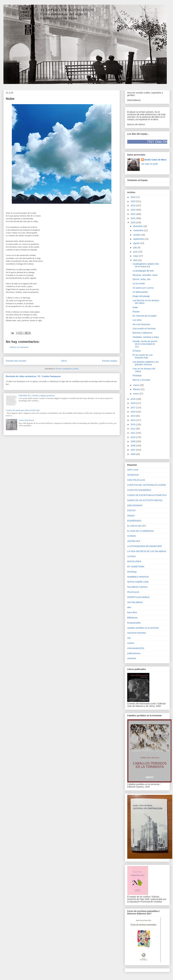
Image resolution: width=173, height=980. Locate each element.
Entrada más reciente (16, 361)
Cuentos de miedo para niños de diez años (23, 410)
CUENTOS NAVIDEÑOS (139, 490)
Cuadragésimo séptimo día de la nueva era (146, 265)
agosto (137, 243)
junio (136, 252)
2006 (133, 454)
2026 (133, 197)
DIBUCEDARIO (135, 505)
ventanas (132, 658)
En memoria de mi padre (144, 316)
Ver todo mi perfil (149, 164)
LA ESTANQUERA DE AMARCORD (145, 546)
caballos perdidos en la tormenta (143, 628)
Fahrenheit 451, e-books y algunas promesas (37, 395)
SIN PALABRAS (135, 602)
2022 (133, 214)
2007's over (133, 470)
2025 (133, 201)
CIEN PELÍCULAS (136, 480)
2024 (133, 206)
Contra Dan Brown (26, 420)
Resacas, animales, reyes (145, 275)
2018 (133, 403)
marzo (137, 385)
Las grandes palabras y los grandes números (146, 363)
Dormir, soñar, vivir (142, 279)
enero (136, 394)
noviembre (139, 230)
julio (135, 248)
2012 (133, 429)
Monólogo (132, 572)
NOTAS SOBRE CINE (138, 582)
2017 (133, 408)
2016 (133, 412)
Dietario (131, 516)
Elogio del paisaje (141, 296)
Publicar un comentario (19, 347)
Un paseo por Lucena (143, 288)
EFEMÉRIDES (134, 521)
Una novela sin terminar (144, 329)
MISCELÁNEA (134, 561)
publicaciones (134, 653)
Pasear (136, 312)
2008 (133, 446)
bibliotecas (132, 618)
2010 (133, 437)
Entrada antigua (110, 361)
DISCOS (131, 510)
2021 (133, 218)
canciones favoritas (137, 633)
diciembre (138, 226)
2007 (133, 450)
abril (136, 260)
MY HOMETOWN (136, 567)
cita (129, 638)
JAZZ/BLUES (134, 541)
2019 (133, 399)
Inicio (64, 361)
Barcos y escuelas (141, 380)
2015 (133, 416)
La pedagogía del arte (143, 271)
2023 (133, 210)
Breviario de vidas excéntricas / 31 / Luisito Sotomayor (33, 376)
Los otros (137, 320)
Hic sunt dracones (141, 324)
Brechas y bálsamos (142, 333)
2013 (133, 424)
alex (129, 607)
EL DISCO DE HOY (137, 526)
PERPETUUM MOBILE (139, 597)
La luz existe (139, 283)
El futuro (137, 351)
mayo (136, 256)
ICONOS (132, 536)
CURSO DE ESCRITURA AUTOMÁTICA (147, 495)
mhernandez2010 (136, 648)
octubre (137, 235)
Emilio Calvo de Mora (155, 160)
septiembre (139, 239)
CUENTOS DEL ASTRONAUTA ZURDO (147, 485)
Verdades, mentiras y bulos (146, 337)
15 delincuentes (140, 292)
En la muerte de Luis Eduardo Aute (143, 356)
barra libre (132, 612)
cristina (131, 643)
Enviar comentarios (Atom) (67, 369)
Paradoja (137, 375)
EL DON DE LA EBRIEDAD (141, 531)
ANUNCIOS (133, 475)
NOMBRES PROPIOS (138, 577)
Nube (135, 307)
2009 (133, 441)
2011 (133, 433)
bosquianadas (134, 623)
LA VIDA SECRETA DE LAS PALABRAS (147, 551)
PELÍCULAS (133, 592)
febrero (137, 389)
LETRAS (131, 556)
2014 (133, 420)
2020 (133, 222)
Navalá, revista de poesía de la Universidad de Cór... (145, 344)
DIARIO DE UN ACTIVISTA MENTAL (145, 500)
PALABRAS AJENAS (137, 587)
